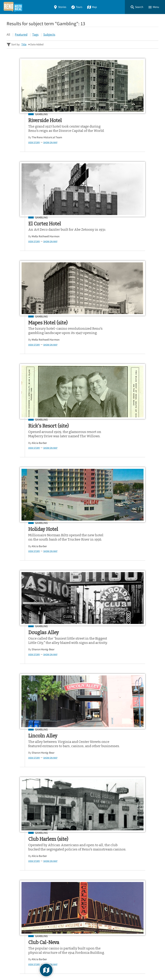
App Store (118, 887)
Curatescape (39, 969)
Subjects (49, 34)
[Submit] (154, 857)
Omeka (25, 969)
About (12, 929)
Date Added (37, 44)
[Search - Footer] (82, 857)
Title (24, 44)
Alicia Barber (104, 249)
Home (11, 905)
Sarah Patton (28, 796)
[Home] (13, 7)
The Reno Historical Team (35, 142)
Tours (77, 7)
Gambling (30, 114)
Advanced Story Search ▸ (21, 865)
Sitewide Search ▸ (17, 870)
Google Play (145, 887)
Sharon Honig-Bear (107, 357)
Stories (60, 7)
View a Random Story (23, 946)
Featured (21, 34)
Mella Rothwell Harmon (110, 137)
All (8, 34)
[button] (137, 7)
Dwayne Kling (46, 688)
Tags (35, 34)
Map (92, 7)
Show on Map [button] (39, 147)
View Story (22, 147)
